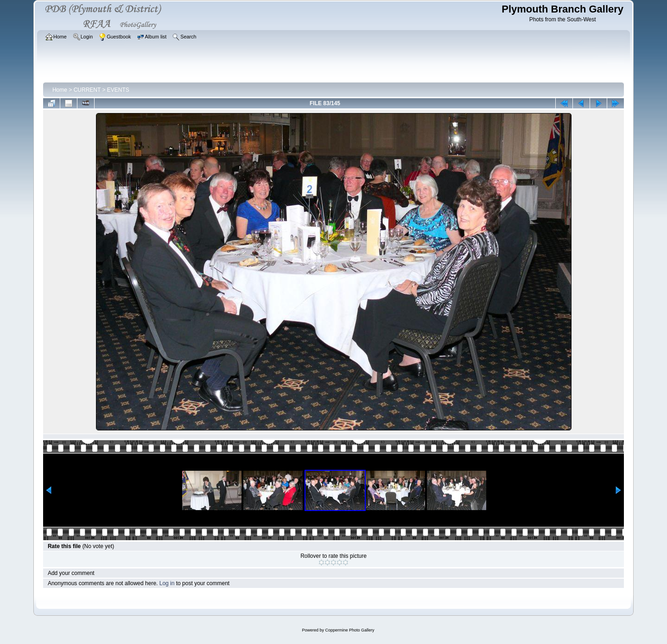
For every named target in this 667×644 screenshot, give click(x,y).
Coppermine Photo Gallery (349, 630)
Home (60, 90)
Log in (167, 583)
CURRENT (87, 90)
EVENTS (118, 90)
